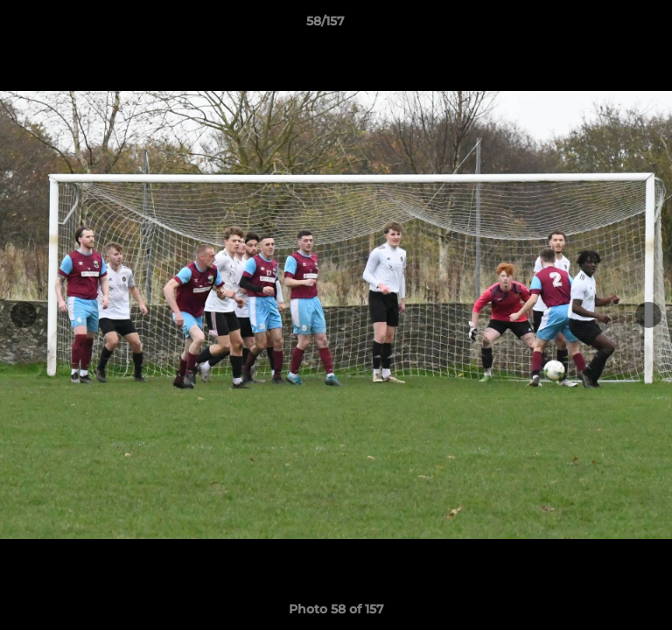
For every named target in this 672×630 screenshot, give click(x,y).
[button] (609, 25)
